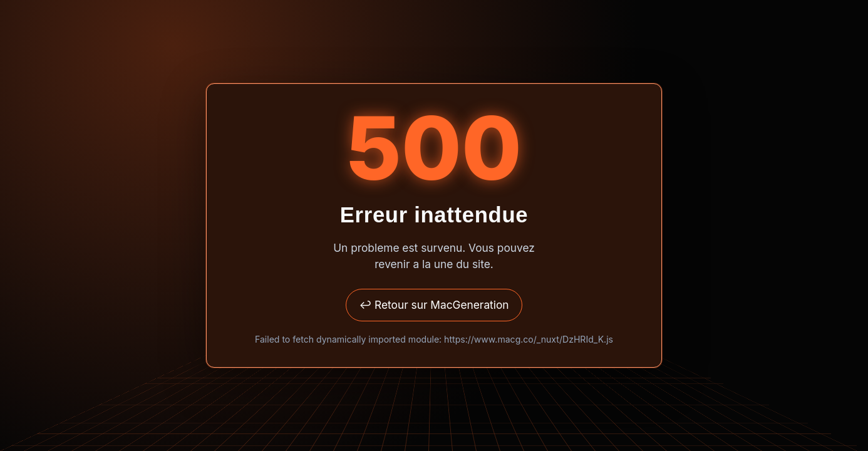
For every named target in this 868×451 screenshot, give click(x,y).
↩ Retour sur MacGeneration (434, 305)
